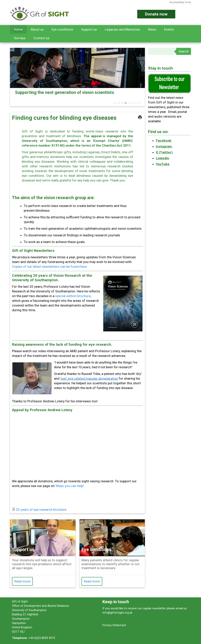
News (152, 29)
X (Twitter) (164, 152)
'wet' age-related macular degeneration (89, 378)
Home (18, 29)
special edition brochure (73, 296)
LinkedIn (163, 158)
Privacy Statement (114, 625)
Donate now (156, 14)
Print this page (140, 117)
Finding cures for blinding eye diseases (64, 118)
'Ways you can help (69, 486)
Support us (89, 29)
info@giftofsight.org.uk (117, 613)
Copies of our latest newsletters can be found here (49, 267)
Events (169, 29)
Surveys (20, 38)
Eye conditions (62, 29)
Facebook (164, 141)
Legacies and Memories (122, 29)
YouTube (163, 164)
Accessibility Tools (180, 2)
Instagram (164, 146)
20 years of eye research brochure (41, 510)
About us (37, 29)
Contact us (41, 38)
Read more (22, 581)
